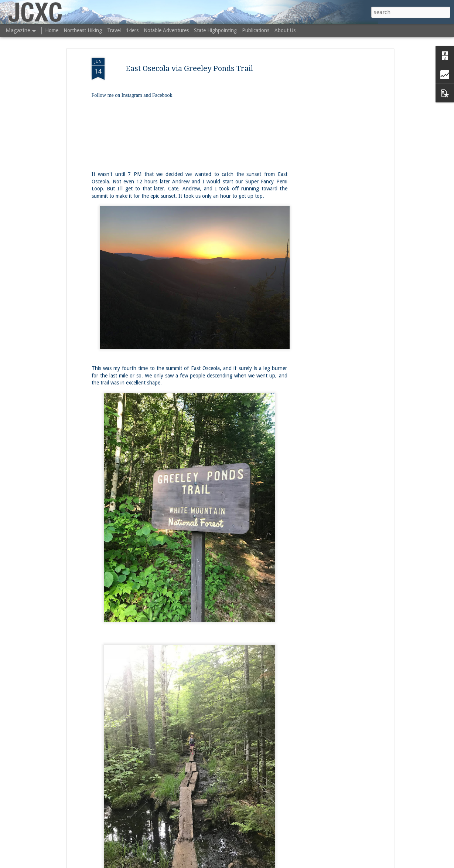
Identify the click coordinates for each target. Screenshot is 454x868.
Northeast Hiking (83, 30)
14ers (132, 30)
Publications (256, 30)
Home (52, 30)
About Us (285, 30)
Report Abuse (301, 864)
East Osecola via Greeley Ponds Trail (189, 59)
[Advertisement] (328, 165)
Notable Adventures (166, 30)
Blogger (278, 864)
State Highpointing (215, 30)
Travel (114, 30)
